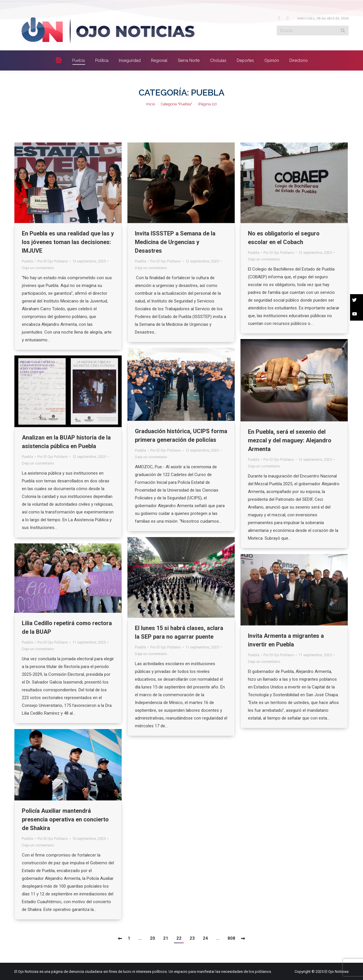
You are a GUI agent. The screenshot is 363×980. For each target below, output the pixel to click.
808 (231, 938)
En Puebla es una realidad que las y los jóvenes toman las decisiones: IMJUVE (68, 242)
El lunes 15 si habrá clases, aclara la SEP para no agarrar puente (179, 632)
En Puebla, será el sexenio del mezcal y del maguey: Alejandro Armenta (290, 440)
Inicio (151, 104)
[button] (357, 301)
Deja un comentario (38, 268)
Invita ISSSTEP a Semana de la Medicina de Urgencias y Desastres (175, 242)
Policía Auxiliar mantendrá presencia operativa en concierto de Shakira (65, 819)
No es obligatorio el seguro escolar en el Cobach (284, 238)
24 (205, 938)
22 (179, 938)
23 (192, 938)
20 (152, 938)
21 (166, 938)
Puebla (27, 261)
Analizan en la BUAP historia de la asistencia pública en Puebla (66, 442)
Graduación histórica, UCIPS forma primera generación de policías (181, 435)
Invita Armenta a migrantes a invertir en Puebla (286, 640)
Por (53, 261)
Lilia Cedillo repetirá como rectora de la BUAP (67, 627)
